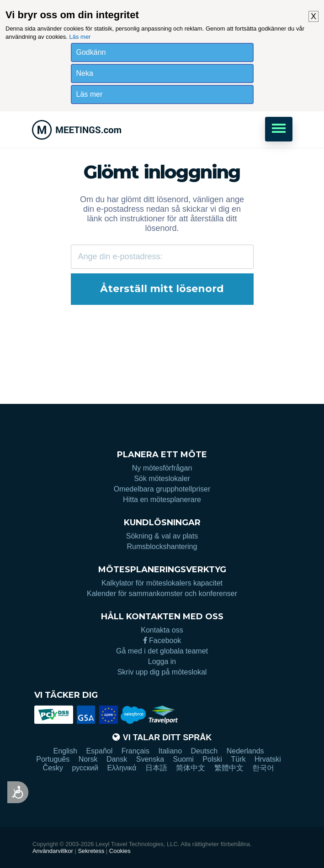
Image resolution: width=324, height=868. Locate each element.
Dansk (117, 759)
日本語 (156, 768)
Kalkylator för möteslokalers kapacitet (162, 583)
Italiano (170, 751)
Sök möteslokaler (162, 478)
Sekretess (91, 851)
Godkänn (91, 52)
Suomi (183, 759)
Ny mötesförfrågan (162, 468)
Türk (238, 759)
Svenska (150, 759)
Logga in (162, 661)
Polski (212, 759)
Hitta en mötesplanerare (162, 499)
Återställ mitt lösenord (162, 289)
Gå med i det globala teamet (162, 651)
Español (99, 751)
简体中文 (191, 768)
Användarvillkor (53, 851)
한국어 (263, 768)
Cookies (120, 851)
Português (53, 759)
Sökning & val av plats (162, 536)
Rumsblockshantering (162, 546)
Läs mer (80, 37)
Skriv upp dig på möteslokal (162, 672)
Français (135, 751)
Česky (53, 768)
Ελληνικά (122, 768)
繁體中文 (229, 768)
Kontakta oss (162, 630)
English (65, 751)
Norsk (88, 759)
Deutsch (204, 751)
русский (85, 768)
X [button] (313, 16)
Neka (85, 73)
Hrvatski (268, 759)
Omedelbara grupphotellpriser (162, 489)
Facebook (162, 641)
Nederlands (245, 751)
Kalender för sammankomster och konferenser (162, 593)
